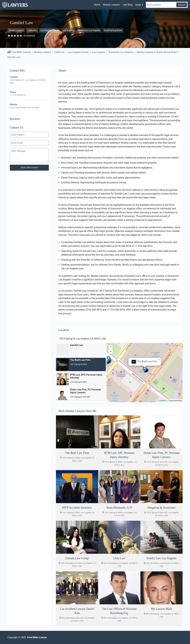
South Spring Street (113, 30)
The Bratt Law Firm (147, 361)
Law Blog (127, 5)
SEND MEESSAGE (29, 168)
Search (182, 5)
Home (97, 5)
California (32, 30)
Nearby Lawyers (111, 5)
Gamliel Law (14, 57)
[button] (145, 370)
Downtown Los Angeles (89, 30)
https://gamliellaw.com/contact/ (25, 107)
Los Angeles (69, 30)
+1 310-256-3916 (18, 95)
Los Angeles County (50, 30)
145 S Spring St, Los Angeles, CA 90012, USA (28, 82)
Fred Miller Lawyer (21, 52)
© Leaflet (161, 401)
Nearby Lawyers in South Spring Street (157, 52)
